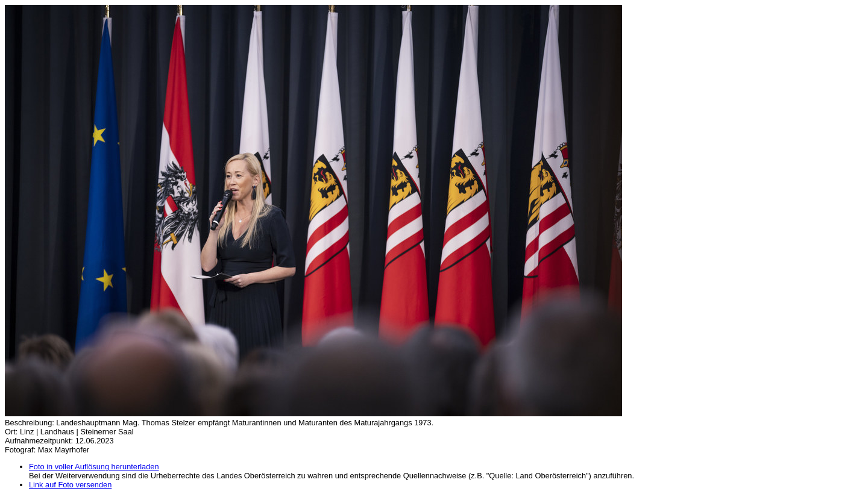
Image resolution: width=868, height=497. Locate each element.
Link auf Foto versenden (70, 485)
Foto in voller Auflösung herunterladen (94, 467)
